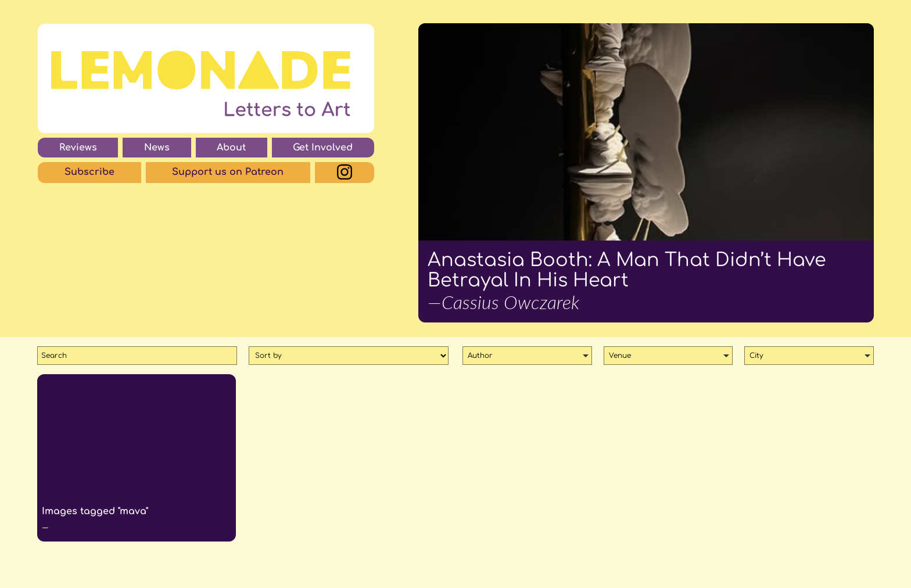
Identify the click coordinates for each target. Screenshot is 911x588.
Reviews (78, 148)
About (231, 148)
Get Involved (323, 148)
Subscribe (89, 172)
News (157, 148)
